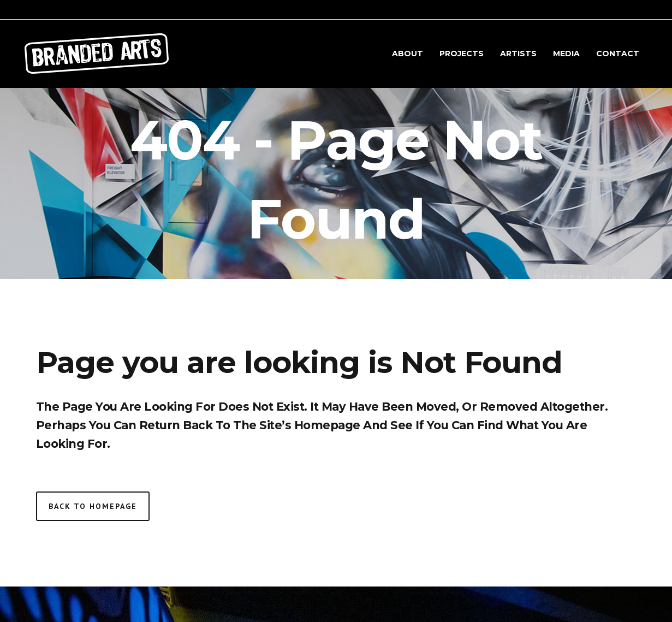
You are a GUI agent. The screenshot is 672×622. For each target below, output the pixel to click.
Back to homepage (93, 506)
